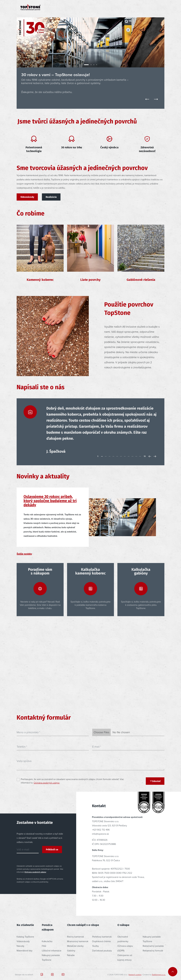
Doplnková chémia (101, 941)
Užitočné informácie (52, 950)
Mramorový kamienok (78, 941)
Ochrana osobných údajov (47, 783)
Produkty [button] (53, 7)
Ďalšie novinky (24, 554)
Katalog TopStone (25, 937)
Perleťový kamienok (102, 937)
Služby (96, 946)
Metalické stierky (75, 946)
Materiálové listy (25, 950)
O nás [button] (108, 7)
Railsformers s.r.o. (159, 975)
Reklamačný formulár (153, 950)
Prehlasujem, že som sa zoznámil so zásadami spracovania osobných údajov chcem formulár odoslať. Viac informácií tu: (72, 781)
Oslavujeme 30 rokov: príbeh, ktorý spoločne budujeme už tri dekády (50, 501)
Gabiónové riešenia (141, 280)
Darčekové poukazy (102, 950)
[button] (146, 7)
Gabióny (71, 950)
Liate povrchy (90, 280)
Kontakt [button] (125, 7)
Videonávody (27, 197)
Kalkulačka (47, 941)
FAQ (44, 946)
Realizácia (51, 197)
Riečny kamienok (75, 937)
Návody (20, 946)
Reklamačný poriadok (153, 946)
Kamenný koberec (40, 280)
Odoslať (155, 781)
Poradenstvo (91, 7)
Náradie (71, 955)
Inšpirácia (72, 7)
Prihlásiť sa (52, 849)
